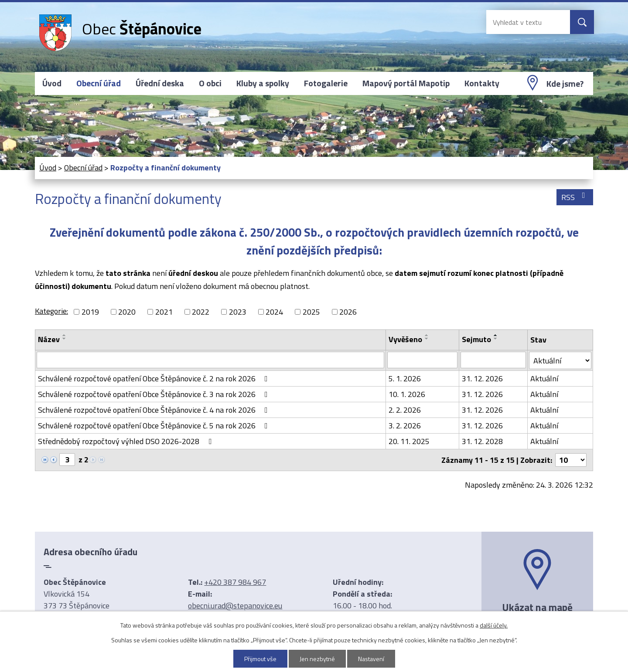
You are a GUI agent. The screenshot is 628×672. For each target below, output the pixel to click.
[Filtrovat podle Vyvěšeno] (422, 360)
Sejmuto (476, 339)
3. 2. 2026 (405, 426)
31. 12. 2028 (482, 441)
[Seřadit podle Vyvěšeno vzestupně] (427, 335)
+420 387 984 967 (235, 582)
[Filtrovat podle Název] (210, 360)
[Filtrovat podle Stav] (560, 360)
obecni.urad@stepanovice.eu (235, 606)
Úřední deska (160, 83)
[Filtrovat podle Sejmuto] (493, 360)
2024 (274, 312)
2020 (127, 312)
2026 (348, 312)
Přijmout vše (260, 659)
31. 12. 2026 (482, 378)
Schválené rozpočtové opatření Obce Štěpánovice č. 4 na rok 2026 (155, 410)
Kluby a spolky (263, 83)
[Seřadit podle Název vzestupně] (65, 335)
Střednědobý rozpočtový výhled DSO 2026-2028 (126, 441)
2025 (311, 312)
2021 (164, 312)
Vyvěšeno (405, 339)
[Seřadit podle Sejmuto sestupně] (496, 339)
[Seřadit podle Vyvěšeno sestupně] (427, 339)
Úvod (52, 83)
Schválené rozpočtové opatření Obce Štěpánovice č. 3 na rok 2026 (155, 394)
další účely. (494, 625)
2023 (238, 312)
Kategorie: (51, 311)
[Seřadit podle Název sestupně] (65, 339)
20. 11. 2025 (409, 441)
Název (49, 339)
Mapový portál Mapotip (406, 83)
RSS (575, 197)
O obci (210, 83)
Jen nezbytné (317, 659)
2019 (90, 312)
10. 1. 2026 (407, 394)
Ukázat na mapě (537, 607)
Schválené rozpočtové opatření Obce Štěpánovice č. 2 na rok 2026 (155, 378)
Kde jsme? (565, 84)
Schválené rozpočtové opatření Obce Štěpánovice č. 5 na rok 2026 (155, 426)
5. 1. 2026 (405, 378)
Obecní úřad (99, 83)
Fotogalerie (326, 83)
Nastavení (371, 659)
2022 (201, 312)
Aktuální (544, 378)
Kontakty (482, 83)
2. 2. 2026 (405, 410)
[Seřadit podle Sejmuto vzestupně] (496, 335)
